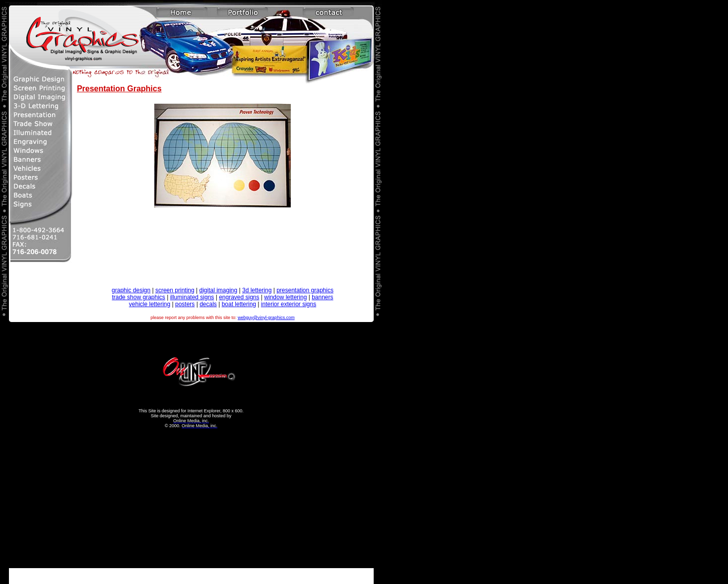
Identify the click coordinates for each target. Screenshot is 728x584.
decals (208, 304)
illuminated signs (192, 297)
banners (322, 297)
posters (185, 304)
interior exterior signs (289, 304)
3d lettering (257, 290)
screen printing (175, 290)
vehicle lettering (150, 304)
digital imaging (218, 290)
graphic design (131, 290)
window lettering (285, 297)
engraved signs (239, 297)
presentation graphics (305, 290)
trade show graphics (138, 297)
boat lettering (239, 304)
